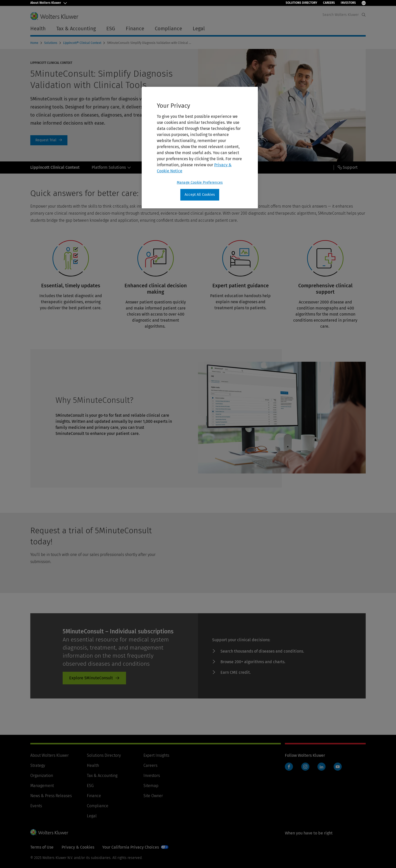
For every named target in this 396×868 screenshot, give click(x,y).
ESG (90, 786)
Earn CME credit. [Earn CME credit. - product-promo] (236, 672)
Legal (92, 816)
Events (36, 806)
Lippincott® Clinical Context (83, 43)
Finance (94, 796)
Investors (348, 3)
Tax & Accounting (102, 776)
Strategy (38, 765)
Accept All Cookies (200, 195)
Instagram (305, 767)
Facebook (289, 767)
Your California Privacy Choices (131, 847)
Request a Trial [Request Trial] (49, 140)
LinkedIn (321, 767)
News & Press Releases (51, 796)
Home (35, 43)
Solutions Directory (301, 3)
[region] (200, 148)
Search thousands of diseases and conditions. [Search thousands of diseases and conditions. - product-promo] (262, 651)
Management (42, 786)
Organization (42, 776)
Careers (329, 3)
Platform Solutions (111, 167)
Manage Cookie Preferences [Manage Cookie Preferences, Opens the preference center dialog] (200, 183)
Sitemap (151, 786)
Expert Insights (156, 755)
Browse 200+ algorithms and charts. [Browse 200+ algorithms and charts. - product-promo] (253, 662)
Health (93, 765)
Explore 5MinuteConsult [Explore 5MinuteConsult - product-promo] (91, 678)
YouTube (338, 767)
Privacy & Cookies (78, 847)
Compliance (98, 806)
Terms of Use (42, 847)
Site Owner (153, 796)
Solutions (51, 43)
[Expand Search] (364, 15)
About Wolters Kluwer (49, 755)
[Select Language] (364, 3)
